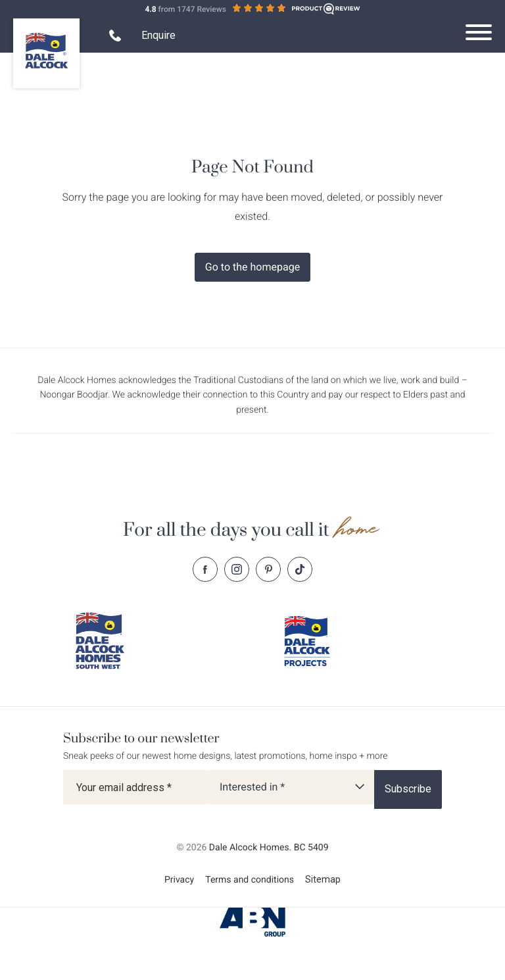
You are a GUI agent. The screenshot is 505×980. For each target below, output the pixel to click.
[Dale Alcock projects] (316, 641)
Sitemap (323, 879)
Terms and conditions (250, 880)
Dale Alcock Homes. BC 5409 (269, 848)
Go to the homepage (252, 267)
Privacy (179, 880)
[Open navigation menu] (479, 32)
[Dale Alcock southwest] (108, 641)
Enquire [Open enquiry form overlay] (158, 35)
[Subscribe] (408, 789)
